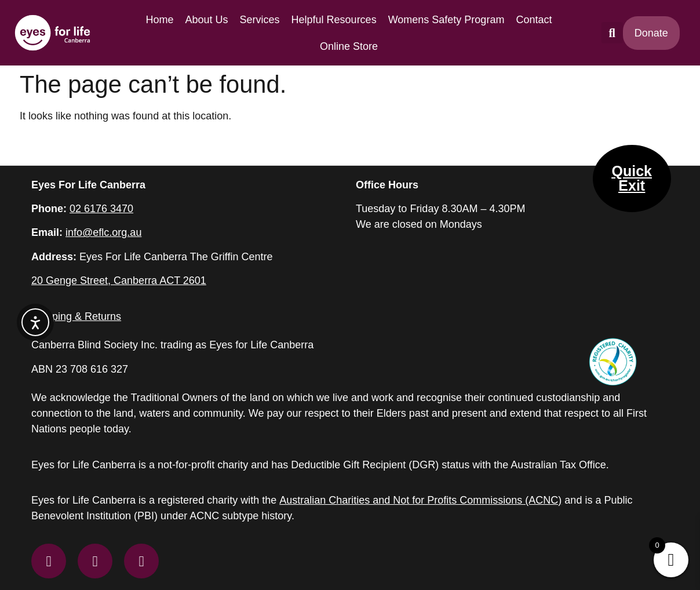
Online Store (349, 46)
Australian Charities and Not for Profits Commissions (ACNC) (420, 500)
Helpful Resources (334, 20)
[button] (612, 33)
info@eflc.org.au (103, 232)
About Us (206, 20)
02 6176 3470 (101, 209)
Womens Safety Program (446, 20)
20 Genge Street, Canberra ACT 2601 (119, 281)
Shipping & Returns (76, 316)
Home (159, 20)
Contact (534, 20)
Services (260, 20)
